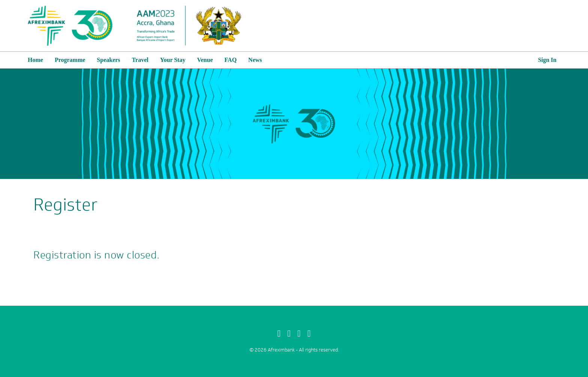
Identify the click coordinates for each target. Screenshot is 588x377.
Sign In (547, 60)
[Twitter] (289, 333)
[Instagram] (299, 333)
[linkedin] (309, 333)
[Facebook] (279, 333)
